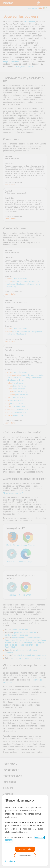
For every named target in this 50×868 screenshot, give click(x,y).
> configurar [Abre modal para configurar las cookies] (10, 861)
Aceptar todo (25, 849)
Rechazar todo (25, 856)
